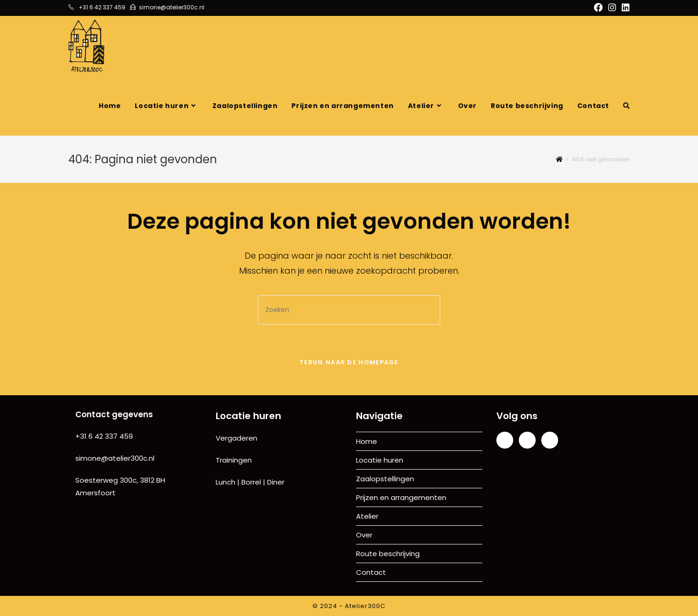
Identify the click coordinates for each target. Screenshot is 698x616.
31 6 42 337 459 (106, 436)
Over (364, 535)
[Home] (559, 159)
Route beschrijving (388, 554)
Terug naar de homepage (349, 362)
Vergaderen (236, 438)
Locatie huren (380, 460)
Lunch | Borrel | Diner (250, 482)
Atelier (367, 516)
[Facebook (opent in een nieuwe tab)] (598, 8)
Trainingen (234, 460)
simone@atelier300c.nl (115, 458)
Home (367, 441)
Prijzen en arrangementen (401, 497)
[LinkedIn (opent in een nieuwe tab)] (624, 8)
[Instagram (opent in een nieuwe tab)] (612, 8)
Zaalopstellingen (385, 479)
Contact (371, 572)
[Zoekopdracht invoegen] (349, 310)
